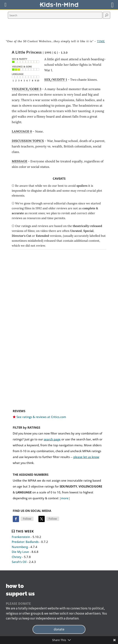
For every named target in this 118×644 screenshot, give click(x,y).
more (65, 498)
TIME (101, 41)
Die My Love (20, 552)
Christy (17, 557)
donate (59, 629)
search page (52, 439)
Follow (27, 519)
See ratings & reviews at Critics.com (41, 417)
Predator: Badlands (25, 542)
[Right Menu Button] (112, 5)
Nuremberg (20, 547)
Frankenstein (21, 537)
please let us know (86, 457)
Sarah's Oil (19, 562)
